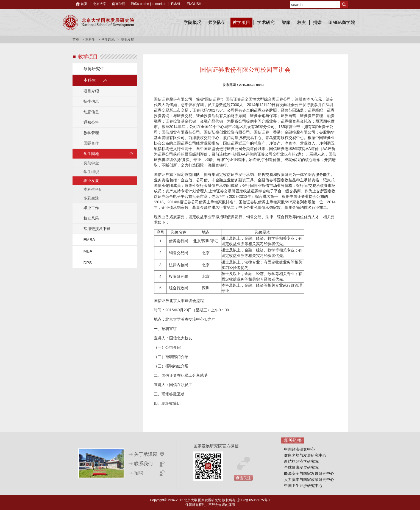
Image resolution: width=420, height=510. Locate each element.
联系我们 (143, 464)
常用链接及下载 (97, 229)
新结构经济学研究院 (301, 461)
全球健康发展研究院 (301, 467)
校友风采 (91, 218)
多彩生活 (91, 198)
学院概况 (193, 22)
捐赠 (317, 22)
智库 (286, 22)
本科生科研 (93, 189)
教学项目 (241, 22)
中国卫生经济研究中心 (303, 486)
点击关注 (243, 478)
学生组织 (91, 172)
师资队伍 (217, 22)
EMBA (89, 239)
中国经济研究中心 (299, 449)
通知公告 (91, 122)
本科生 (90, 40)
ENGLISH (194, 4)
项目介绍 (91, 91)
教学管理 (91, 133)
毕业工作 (91, 208)
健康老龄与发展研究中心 (305, 455)
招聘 (139, 473)
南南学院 (119, 4)
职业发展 (91, 181)
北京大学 (100, 4)
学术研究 (266, 22)
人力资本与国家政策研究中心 (309, 479)
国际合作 (91, 143)
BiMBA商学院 (342, 22)
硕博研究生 (94, 69)
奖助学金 (91, 163)
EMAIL (176, 4)
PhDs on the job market (148, 4)
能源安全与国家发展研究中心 (309, 473)
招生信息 (91, 101)
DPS (88, 263)
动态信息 (91, 112)
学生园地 (108, 40)
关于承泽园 (146, 454)
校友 (302, 22)
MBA (88, 251)
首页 (84, 4)
